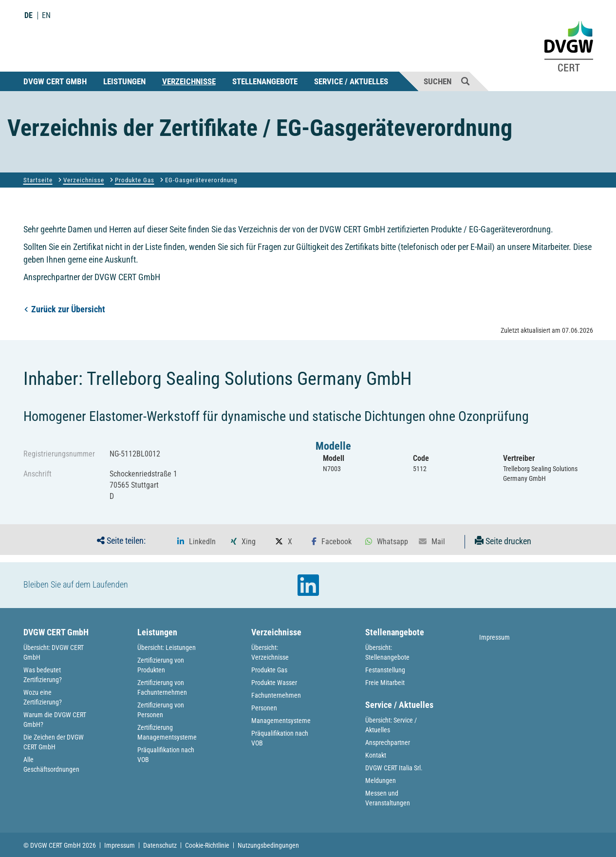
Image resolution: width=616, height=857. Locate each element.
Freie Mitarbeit (385, 683)
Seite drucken (503, 541)
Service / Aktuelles (351, 81)
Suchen (447, 81)
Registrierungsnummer (59, 454)
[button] (196, 542)
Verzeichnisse (189, 81)
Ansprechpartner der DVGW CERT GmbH (92, 277)
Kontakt (376, 755)
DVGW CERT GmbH (55, 81)
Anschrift (37, 474)
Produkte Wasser (274, 683)
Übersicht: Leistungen (167, 648)
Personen (264, 708)
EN (46, 16)
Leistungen (124, 81)
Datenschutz (160, 845)
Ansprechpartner (388, 743)
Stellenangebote (265, 81)
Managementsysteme (281, 721)
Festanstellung (385, 670)
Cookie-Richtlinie (207, 845)
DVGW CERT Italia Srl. (394, 768)
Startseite (38, 180)
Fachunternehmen (276, 695)
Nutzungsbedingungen (268, 845)
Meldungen (381, 781)
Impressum (495, 637)
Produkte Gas (135, 180)
